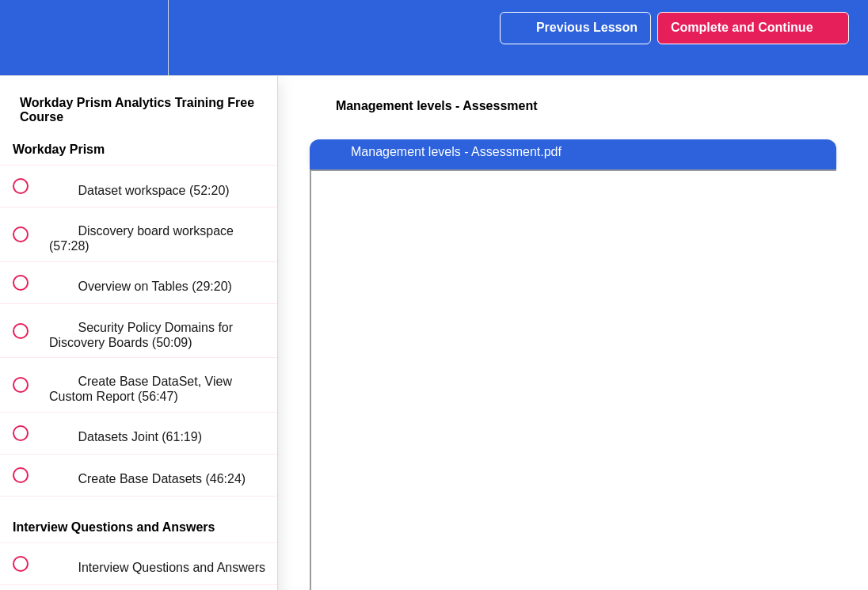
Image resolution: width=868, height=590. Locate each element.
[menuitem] (139, 38)
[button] (29, 38)
